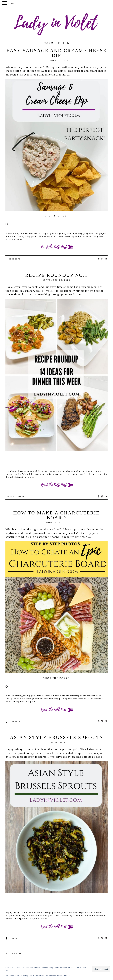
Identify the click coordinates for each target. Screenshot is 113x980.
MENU (11, 4)
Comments (13, 259)
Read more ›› (56, 247)
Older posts (14, 953)
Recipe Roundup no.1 (56, 275)
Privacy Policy (63, 975)
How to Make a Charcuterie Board (56, 515)
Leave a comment (16, 497)
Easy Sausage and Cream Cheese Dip (56, 53)
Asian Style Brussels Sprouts (56, 737)
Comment (12, 938)
